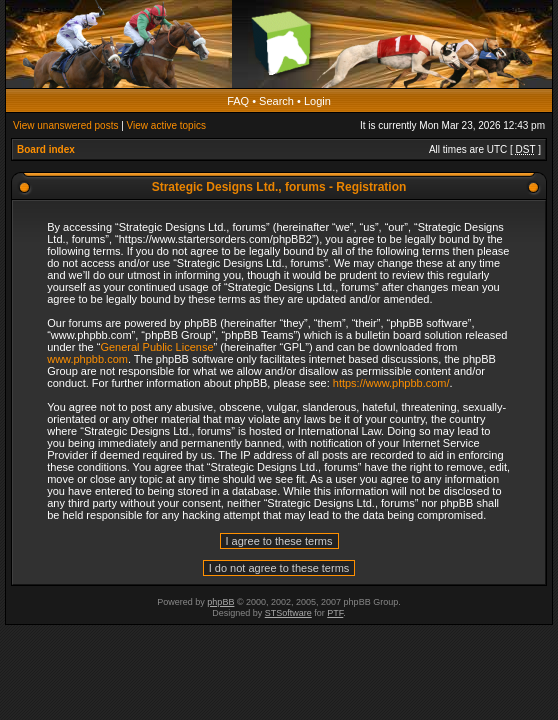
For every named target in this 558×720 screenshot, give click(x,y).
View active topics (166, 125)
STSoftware (288, 613)
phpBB (220, 602)
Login (317, 101)
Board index (46, 149)
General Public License (156, 347)
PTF (335, 613)
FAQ (238, 101)
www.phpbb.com (87, 359)
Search (276, 101)
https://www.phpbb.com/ (391, 383)
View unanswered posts (65, 125)
